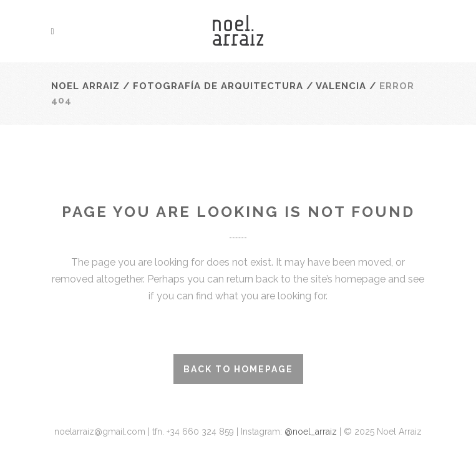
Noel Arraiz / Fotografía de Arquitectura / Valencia (209, 86)
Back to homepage (238, 369)
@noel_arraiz (312, 432)
